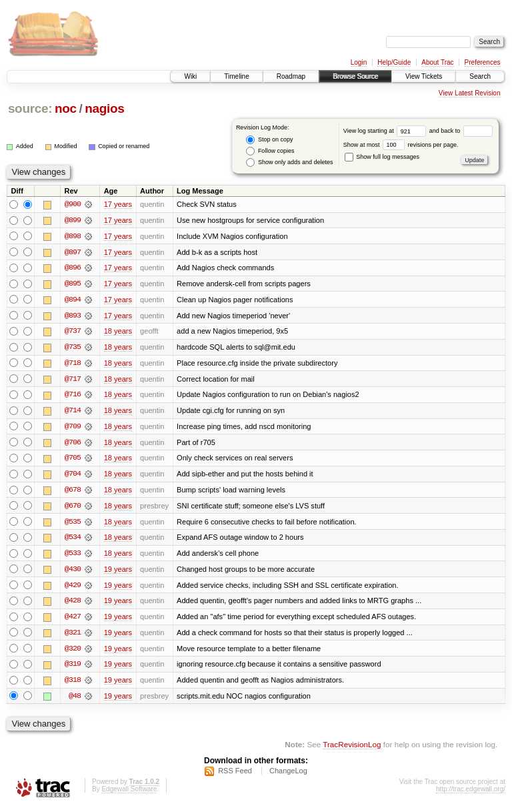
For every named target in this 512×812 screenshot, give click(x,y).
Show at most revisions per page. (401, 145)
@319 (73, 669)
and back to (461, 131)
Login (359, 62)
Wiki (190, 76)
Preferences (483, 62)
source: (30, 108)
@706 (73, 444)
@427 (73, 621)
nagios (104, 108)
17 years (118, 204)
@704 (73, 476)
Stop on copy (269, 140)
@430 (73, 572)
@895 (73, 284)
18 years (118, 332)
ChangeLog (288, 776)
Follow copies (270, 151)
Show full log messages (382, 157)
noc (66, 108)
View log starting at (386, 131)
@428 (73, 604)
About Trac (437, 62)
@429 (73, 588)
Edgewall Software (129, 794)
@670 (73, 508)
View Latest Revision (470, 93)
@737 (73, 332)
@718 (73, 364)
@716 (73, 396)
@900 (73, 204)
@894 (73, 300)
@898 (73, 236)
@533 (73, 556)
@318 (73, 685)
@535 (73, 524)
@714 (73, 412)
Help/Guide (394, 62)
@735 (73, 348)
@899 (73, 220)
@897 (73, 252)
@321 (73, 637)
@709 (73, 428)
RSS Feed (235, 776)
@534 (73, 540)
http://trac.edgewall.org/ (471, 794)
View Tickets (424, 76)
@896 (73, 268)
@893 (73, 316)
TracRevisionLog (352, 749)
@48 (75, 701)
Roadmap (291, 76)
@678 (73, 492)
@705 (73, 460)
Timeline (236, 76)
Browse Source (355, 76)
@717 (73, 380)
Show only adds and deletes (289, 162)
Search (480, 76)
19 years (118, 572)
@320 (73, 653)
